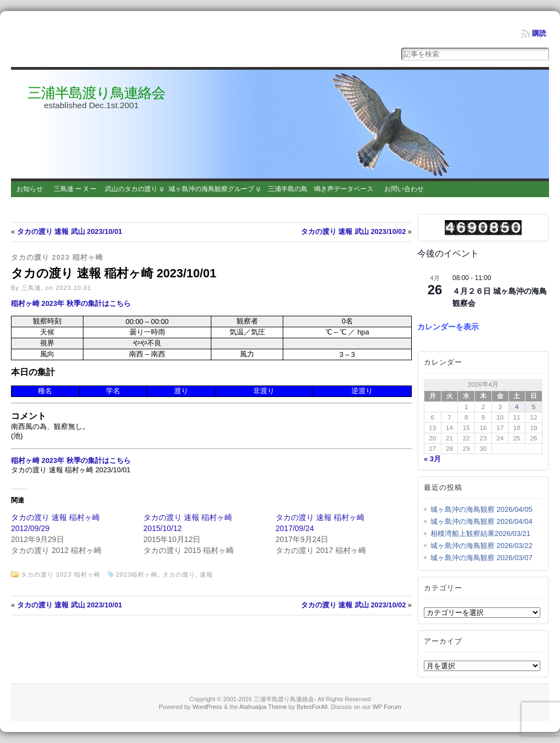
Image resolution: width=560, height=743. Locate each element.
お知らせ (30, 189)
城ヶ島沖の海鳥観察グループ (211, 189)
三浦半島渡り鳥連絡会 (96, 93)
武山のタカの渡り (131, 189)
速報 (206, 574)
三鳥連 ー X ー (75, 189)
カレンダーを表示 (448, 327)
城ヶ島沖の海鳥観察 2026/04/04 (481, 521)
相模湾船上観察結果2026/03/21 (480, 533)
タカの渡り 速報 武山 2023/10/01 (70, 231)
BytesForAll (312, 707)
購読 (539, 33)
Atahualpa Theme (263, 707)
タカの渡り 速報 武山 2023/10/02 (354, 231)
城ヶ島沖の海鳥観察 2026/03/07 (481, 558)
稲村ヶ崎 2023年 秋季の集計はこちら (71, 303)
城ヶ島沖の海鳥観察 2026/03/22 (481, 546)
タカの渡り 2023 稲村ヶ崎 (57, 257)
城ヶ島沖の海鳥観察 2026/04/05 (481, 509)
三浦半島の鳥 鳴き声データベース (321, 189)
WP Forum (387, 707)
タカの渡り (179, 574)
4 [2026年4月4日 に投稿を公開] (517, 407)
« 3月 (432, 459)
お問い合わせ (404, 189)
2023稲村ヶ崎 (137, 574)
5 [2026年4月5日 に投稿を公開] (534, 407)
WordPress (207, 707)
